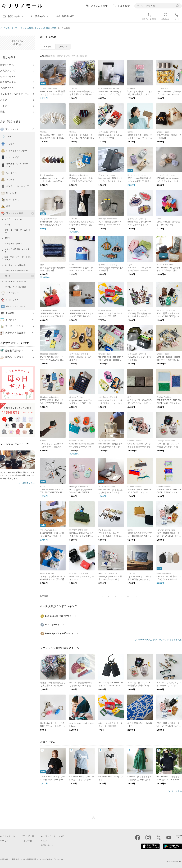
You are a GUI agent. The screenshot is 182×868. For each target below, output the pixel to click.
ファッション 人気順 (24, 28)
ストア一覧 (27, 841)
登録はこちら (29, 483)
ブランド (5, 106)
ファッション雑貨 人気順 (45, 28)
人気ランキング (8, 71)
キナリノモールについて (52, 836)
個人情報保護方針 (31, 859)
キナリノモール (7, 28)
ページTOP (94, 818)
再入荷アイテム (8, 82)
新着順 (52, 56)
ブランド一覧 (28, 836)
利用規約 (16, 859)
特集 (2, 112)
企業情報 (4, 859)
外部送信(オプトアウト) (53, 859)
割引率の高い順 (80, 56)
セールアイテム (8, 76)
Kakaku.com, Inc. (175, 862)
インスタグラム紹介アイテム (15, 94)
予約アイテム (7, 88)
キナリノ (4, 841)
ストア (4, 100)
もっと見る (177, 791)
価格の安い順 (63, 56)
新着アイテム (7, 65)
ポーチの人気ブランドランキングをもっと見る (160, 640)
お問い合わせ (47, 845)
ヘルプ (44, 841)
